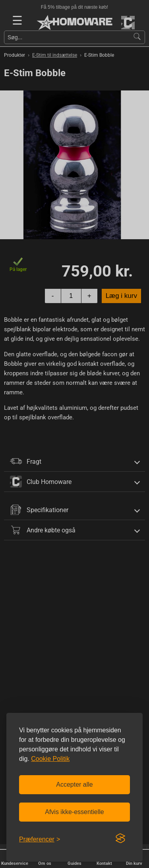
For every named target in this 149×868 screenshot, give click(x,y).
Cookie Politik (50, 759)
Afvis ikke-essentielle (74, 812)
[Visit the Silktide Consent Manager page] (120, 839)
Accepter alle (74, 784)
